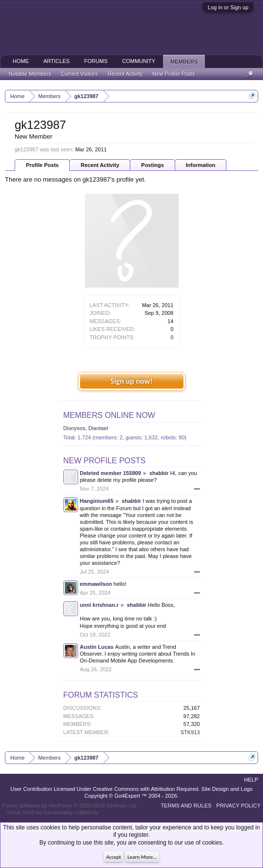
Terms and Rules (186, 806)
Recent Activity (100, 165)
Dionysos (74, 428)
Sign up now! (131, 381)
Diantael (98, 428)
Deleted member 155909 (111, 473)
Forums (96, 61)
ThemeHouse (115, 812)
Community (139, 61)
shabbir (159, 473)
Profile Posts (42, 165)
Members (184, 62)
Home (21, 61)
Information (201, 165)
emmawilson (96, 584)
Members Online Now (109, 415)
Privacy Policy (238, 806)
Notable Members (30, 74)
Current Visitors (80, 74)
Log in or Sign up (228, 7)
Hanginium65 (97, 501)
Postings (152, 165)
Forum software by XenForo (70, 806)
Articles (57, 61)
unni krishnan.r (99, 605)
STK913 (190, 732)
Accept (113, 857)
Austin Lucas (97, 647)
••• (197, 489)
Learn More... (142, 857)
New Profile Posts (105, 461)
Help (251, 780)
